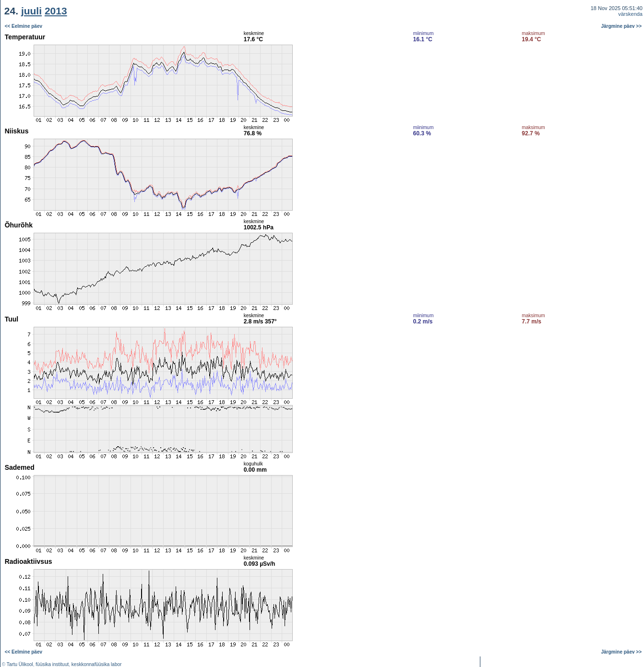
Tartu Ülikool (20, 664)
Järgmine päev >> (622, 26)
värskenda (630, 14)
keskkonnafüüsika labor (97, 664)
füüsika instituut (52, 664)
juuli (31, 11)
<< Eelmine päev (24, 26)
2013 (56, 11)
